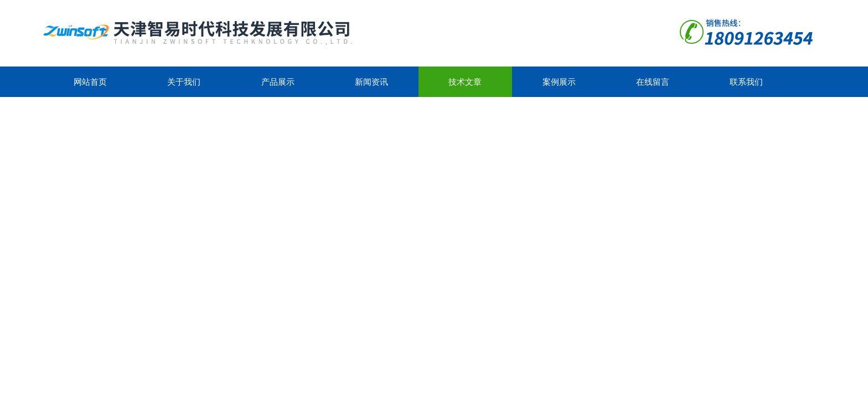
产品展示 (278, 82)
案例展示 (559, 82)
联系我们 (746, 82)
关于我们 (184, 82)
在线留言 (653, 82)
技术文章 (465, 82)
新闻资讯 (371, 82)
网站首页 (90, 82)
